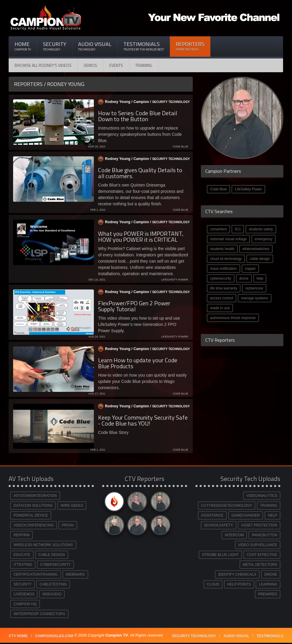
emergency (264, 239)
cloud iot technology (226, 259)
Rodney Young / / (142, 102)
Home (23, 46)
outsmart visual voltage (228, 239)
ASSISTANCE (212, 515)
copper (250, 269)
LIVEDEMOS (24, 594)
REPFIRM (21, 535)
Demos (90, 65)
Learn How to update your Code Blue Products (138, 363)
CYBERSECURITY (55, 565)
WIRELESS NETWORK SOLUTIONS (43, 545)
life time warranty (224, 288)
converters (218, 229)
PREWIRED (268, 594)
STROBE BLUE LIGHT (220, 555)
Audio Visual (95, 46)
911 (238, 229)
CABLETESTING (53, 584)
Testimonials (144, 46)
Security (55, 46)
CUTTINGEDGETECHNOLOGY (227, 506)
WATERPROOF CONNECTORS (39, 614)
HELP (272, 515)
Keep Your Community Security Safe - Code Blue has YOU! (143, 420)
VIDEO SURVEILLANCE (258, 545)
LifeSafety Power (248, 189)
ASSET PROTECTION (259, 525)
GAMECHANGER (246, 515)
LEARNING (268, 584)
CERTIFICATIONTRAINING (35, 574)
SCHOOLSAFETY (219, 525)
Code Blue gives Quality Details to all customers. (140, 173)
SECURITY (22, 584)
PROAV (68, 525)
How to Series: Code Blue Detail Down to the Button (138, 116)
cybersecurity (221, 278)
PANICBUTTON (264, 535)
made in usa (220, 308)
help (260, 278)
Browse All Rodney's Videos (43, 65)
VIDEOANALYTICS (262, 496)
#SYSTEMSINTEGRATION (35, 496)
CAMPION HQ (25, 604)
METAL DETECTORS (260, 565)
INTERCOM (234, 535)
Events (116, 65)
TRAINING (269, 506)
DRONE (271, 574)
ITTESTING (23, 565)
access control (222, 298)
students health (222, 249)
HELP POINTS (239, 584)
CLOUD (213, 584)
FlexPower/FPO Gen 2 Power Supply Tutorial (134, 306)
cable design (260, 259)
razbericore (254, 288)
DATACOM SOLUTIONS (33, 506)
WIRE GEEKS (72, 506)
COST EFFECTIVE (262, 555)
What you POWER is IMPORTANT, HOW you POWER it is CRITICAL (141, 237)
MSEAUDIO (52, 594)
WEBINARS (75, 574)
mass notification (223, 269)
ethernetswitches (256, 249)
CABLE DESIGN (52, 555)
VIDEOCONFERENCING (34, 525)
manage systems (255, 298)
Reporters (190, 46)
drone (244, 278)
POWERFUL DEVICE (31, 515)
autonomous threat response (233, 318)
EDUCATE (22, 555)
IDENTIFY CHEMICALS (237, 574)
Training (144, 65)
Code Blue (218, 189)
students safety (261, 229)
